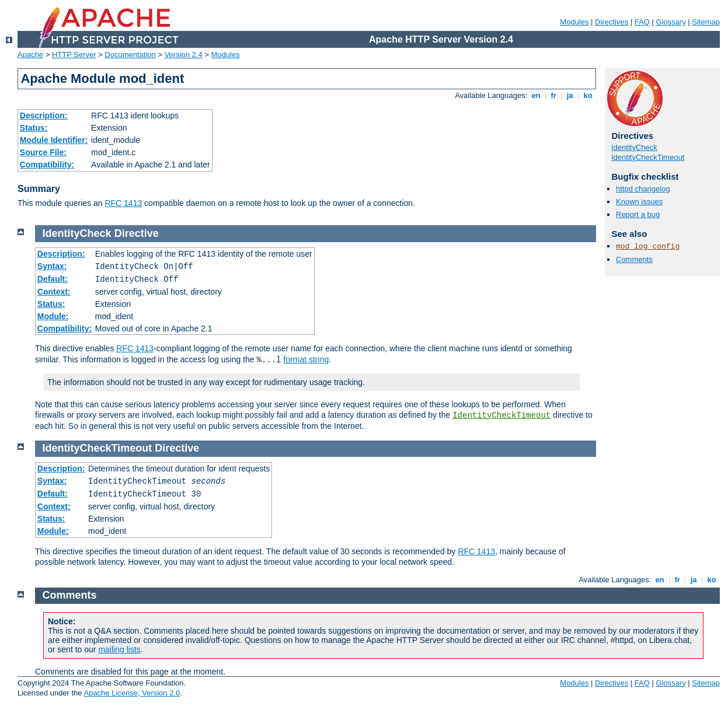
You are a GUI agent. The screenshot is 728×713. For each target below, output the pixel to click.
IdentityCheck (634, 147)
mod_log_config (648, 247)
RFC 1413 (123, 203)
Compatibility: (47, 165)
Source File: (43, 152)
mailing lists (119, 649)
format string (306, 359)
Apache (30, 55)
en (536, 95)
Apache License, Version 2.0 (132, 693)
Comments (634, 259)
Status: (34, 128)
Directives (612, 22)
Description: (44, 116)
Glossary (670, 22)
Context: (54, 292)
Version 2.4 (184, 55)
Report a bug (638, 214)
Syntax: (52, 266)
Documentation (130, 55)
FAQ (642, 22)
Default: (53, 279)
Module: (53, 316)
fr (554, 95)
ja (570, 95)
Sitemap (706, 22)
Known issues (639, 202)
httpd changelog (643, 189)
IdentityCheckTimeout (648, 157)
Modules (574, 22)
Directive (137, 233)
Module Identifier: (54, 140)
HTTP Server (74, 55)
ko (588, 95)
